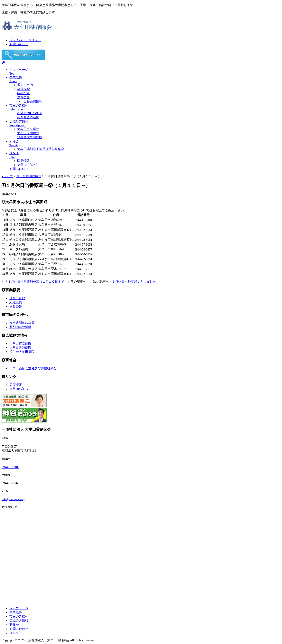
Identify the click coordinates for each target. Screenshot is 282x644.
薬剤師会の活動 (28, 117)
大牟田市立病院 (28, 129)
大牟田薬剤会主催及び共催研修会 (41, 149)
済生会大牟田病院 (30, 137)
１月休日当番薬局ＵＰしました (134, 282)
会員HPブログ (27, 165)
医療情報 (23, 161)
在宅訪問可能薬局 (30, 113)
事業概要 (16, 612)
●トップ (7, 176)
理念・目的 (25, 85)
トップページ (19, 608)
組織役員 (23, 93)
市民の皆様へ (19, 616)
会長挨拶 (23, 89)
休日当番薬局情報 (30, 101)
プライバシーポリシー (25, 40)
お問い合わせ (19, 44)
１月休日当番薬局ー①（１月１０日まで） (38, 282)
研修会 (14, 625)
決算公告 (23, 97)
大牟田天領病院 (28, 133)
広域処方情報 (19, 621)
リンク (14, 633)
